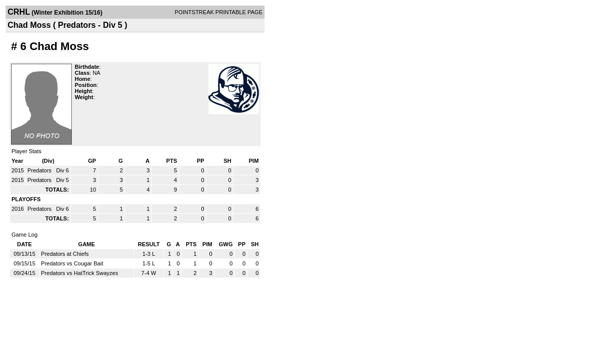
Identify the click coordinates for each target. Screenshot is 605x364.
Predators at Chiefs (65, 254)
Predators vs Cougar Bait (72, 263)
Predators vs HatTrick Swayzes (79, 273)
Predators (40, 170)
